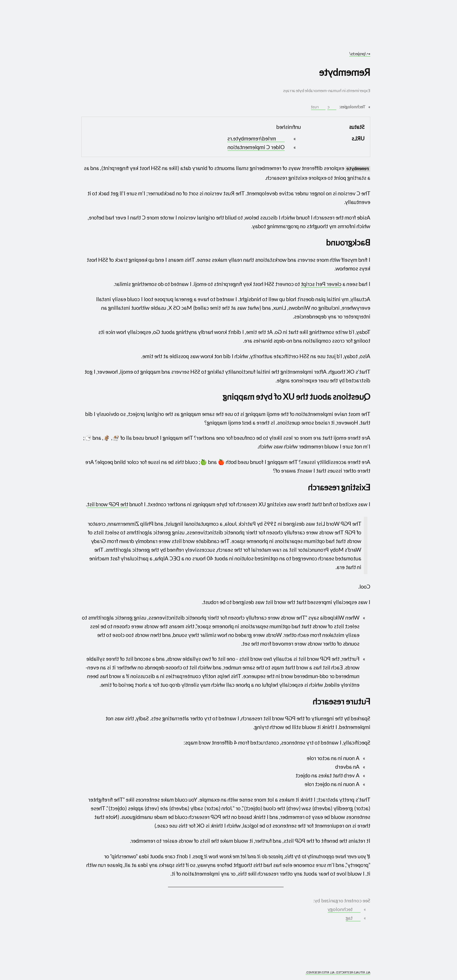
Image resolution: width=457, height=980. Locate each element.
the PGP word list (108, 504)
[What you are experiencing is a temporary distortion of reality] (86, 969)
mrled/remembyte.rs (255, 138)
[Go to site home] (226, 32)
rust (318, 107)
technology (344, 909)
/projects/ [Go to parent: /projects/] (360, 54)
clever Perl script (321, 284)
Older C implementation (256, 147)
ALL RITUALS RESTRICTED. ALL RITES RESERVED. (338, 973)
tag (353, 918)
